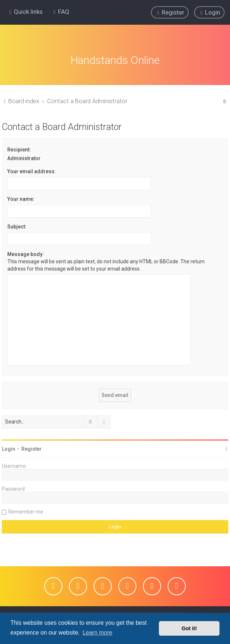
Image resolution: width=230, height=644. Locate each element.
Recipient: (19, 149)
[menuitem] (60, 12)
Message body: (26, 254)
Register (32, 448)
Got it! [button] (189, 628)
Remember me (26, 511)
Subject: (17, 226)
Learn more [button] (98, 633)
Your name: (21, 198)
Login (9, 448)
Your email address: (32, 170)
